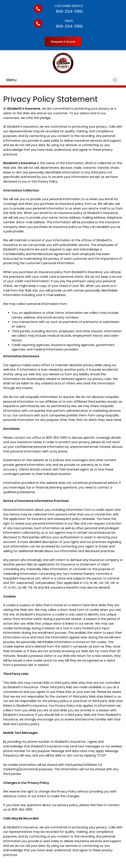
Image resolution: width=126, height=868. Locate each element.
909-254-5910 (69, 11)
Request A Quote (63, 42)
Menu (11, 80)
